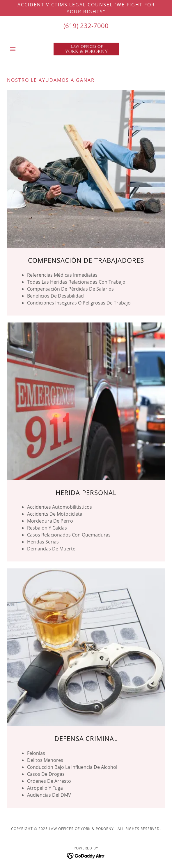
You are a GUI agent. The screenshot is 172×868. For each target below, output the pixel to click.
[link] (86, 49)
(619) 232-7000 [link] (86, 26)
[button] (19, 49)
